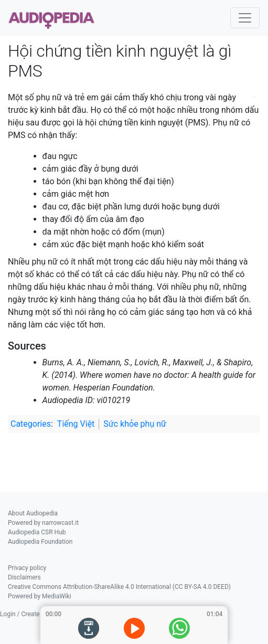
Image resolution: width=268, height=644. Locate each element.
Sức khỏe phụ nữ (135, 424)
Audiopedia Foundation (40, 542)
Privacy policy (27, 568)
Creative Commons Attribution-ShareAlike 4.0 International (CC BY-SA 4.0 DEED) (119, 587)
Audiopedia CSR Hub (37, 532)
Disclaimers (24, 577)
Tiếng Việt (76, 424)
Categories (31, 424)
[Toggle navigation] (245, 18)
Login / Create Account (32, 614)
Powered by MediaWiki (40, 596)
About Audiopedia (33, 513)
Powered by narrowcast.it (43, 523)
